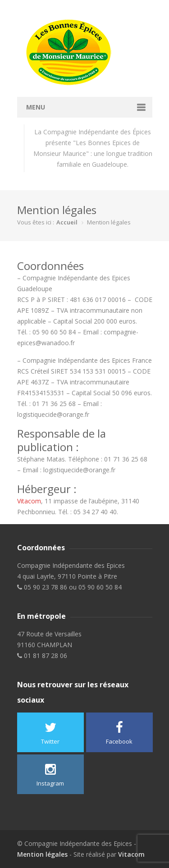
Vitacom (29, 501)
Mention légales (42, 854)
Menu (36, 107)
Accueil (67, 222)
